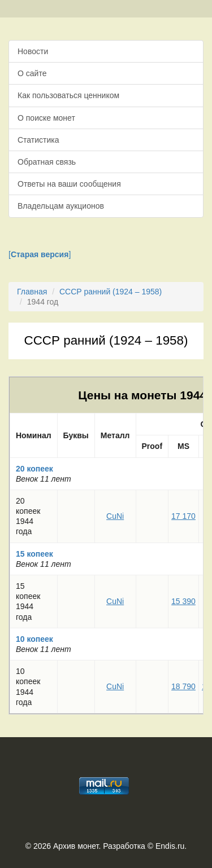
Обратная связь (47, 162)
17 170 (183, 516)
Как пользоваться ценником (68, 95)
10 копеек (34, 639)
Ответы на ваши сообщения (69, 184)
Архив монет (76, 846)
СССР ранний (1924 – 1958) (111, 292)
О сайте (32, 73)
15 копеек (34, 554)
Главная (32, 292)
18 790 (183, 686)
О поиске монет (46, 118)
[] (40, 254)
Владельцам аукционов (61, 206)
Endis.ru (170, 846)
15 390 (183, 601)
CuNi (115, 516)
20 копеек (34, 469)
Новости (33, 51)
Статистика (38, 140)
